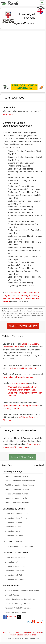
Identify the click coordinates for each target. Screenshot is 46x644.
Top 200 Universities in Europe (17, 489)
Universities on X (12, 562)
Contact (24, 632)
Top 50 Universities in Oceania (17, 503)
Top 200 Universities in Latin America (20, 485)
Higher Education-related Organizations (21, 599)
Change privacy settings (26, 635)
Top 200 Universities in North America (20, 481)
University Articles (12, 595)
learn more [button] (8, 114)
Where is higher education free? (22, 387)
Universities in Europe (14, 522)
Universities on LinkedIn (14, 579)
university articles (20, 383)
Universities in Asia (12, 531)
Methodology (14, 632)
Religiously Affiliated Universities (18, 608)
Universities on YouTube (14, 571)
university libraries (11, 409)
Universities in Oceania (14, 535)
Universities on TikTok (13, 575)
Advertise (32, 632)
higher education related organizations (20, 406)
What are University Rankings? (22, 390)
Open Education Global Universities (19, 547)
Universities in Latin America (16, 518)
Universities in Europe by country (18, 377)
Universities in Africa (13, 527)
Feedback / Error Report (23, 457)
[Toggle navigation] (42, 3)
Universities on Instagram (15, 566)
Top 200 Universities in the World (18, 476)
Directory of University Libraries (17, 604)
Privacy (13, 635)
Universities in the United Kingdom (21, 368)
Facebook (10, 617)
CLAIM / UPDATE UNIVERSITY (23, 326)
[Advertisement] (23, 56)
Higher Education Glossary (15, 612)
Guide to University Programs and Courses (22, 590)
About (5, 632)
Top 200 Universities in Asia (16, 498)
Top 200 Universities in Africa (16, 494)
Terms (39, 632)
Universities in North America (16, 514)
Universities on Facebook (15, 558)
